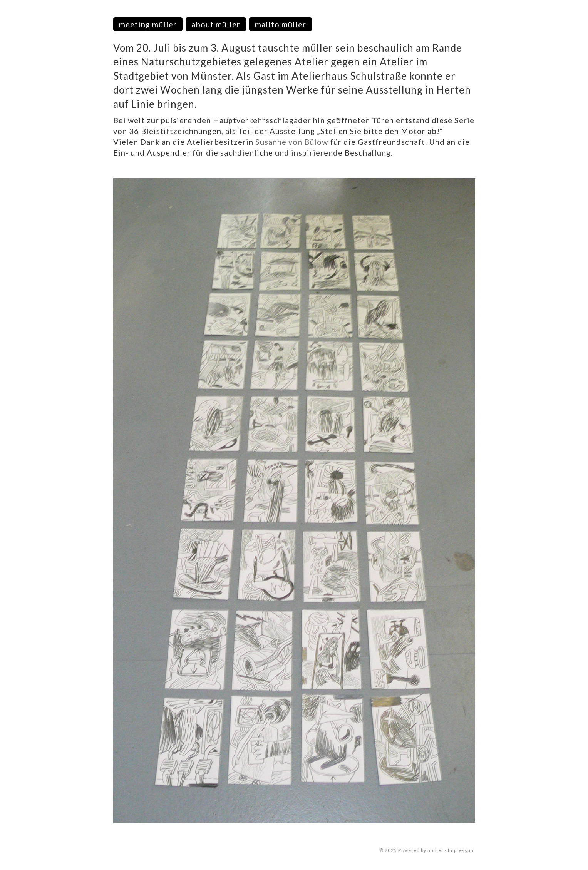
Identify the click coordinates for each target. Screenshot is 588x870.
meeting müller (148, 24)
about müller (216, 24)
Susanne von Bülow (292, 142)
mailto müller (281, 24)
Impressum (462, 850)
